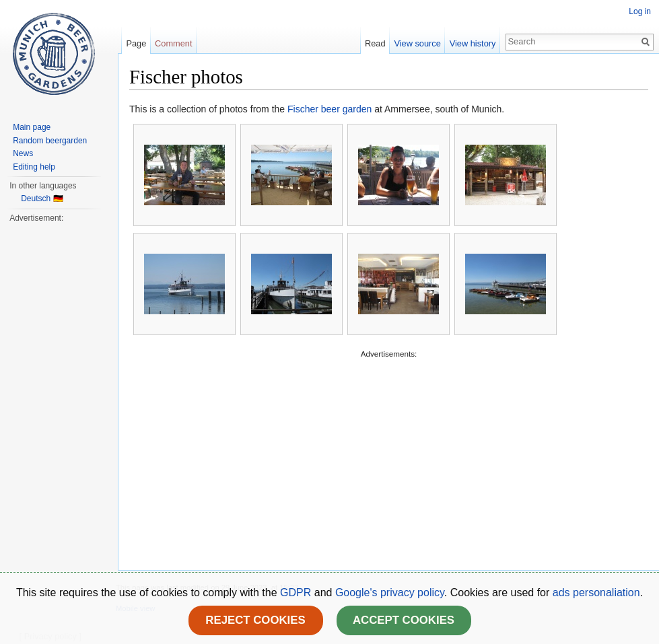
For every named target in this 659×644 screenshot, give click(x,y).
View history (473, 43)
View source (417, 43)
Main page (32, 127)
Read (375, 43)
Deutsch (36, 199)
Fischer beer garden (329, 109)
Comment (173, 43)
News (23, 153)
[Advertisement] (389, 455)
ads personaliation (596, 593)
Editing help (34, 167)
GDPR (297, 593)
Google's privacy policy (390, 593)
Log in (640, 11)
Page (136, 43)
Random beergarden (50, 141)
